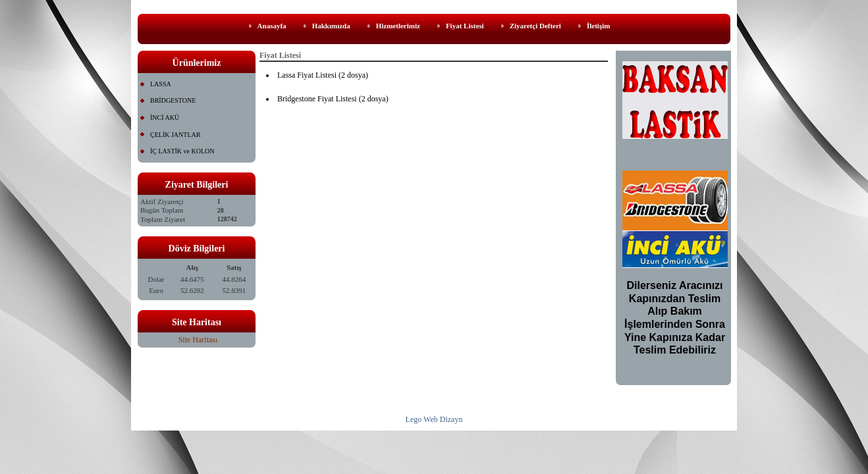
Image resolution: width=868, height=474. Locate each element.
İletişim (598, 26)
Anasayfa (272, 26)
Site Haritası (198, 340)
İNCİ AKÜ (165, 118)
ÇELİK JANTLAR (175, 135)
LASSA (161, 84)
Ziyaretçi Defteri (535, 26)
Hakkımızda (331, 26)
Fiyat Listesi (465, 26)
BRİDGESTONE (173, 100)
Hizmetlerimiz (398, 26)
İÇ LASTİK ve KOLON (182, 151)
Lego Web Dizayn (434, 419)
